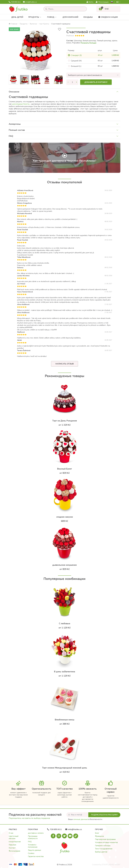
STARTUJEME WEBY (111, 865)
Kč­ (118, 2)
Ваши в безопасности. (85, 819)
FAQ (11, 136)
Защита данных (34, 850)
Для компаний (70, 17)
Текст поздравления (104, 849)
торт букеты (44, 24)
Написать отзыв (65, 364)
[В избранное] (60, 29)
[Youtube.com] (70, 836)
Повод (52, 17)
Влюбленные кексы (65, 720)
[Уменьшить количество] (68, 82)
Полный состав (17, 130)
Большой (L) (76, 66)
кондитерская (15, 842)
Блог (97, 833)
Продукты (35, 17)
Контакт (12, 848)
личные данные (81, 819)
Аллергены (15, 124)
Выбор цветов (101, 852)
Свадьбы (88, 17)
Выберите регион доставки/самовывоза (85, 75)
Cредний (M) (76, 61)
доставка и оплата (36, 833)
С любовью (65, 624)
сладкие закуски (65, 517)
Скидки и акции (108, 17)
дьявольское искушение (64, 565)
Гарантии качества (36, 856)
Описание (14, 92)
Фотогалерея (14, 851)
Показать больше (88, 43)
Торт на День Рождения (65, 421)
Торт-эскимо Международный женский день (65, 768)
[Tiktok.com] (76, 836)
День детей (17, 17)
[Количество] (72, 82)
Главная (13, 24)
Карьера (12, 845)
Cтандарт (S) (76, 55)
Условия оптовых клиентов (106, 842)
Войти (90, 2)
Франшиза (99, 836)
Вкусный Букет (65, 469)
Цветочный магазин (14, 837)
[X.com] (64, 836)
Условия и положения (33, 846)
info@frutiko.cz (30, 2)
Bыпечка (33, 24)
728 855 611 (15, 2)
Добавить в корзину (96, 82)
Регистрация (102, 2)
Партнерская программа (105, 839)
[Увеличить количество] (77, 82)
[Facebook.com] (53, 836)
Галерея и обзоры (103, 846)
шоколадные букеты (21, 104)
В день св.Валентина (65, 672)
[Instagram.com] (59, 836)
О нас (11, 833)
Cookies (31, 853)
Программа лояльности (33, 837)
